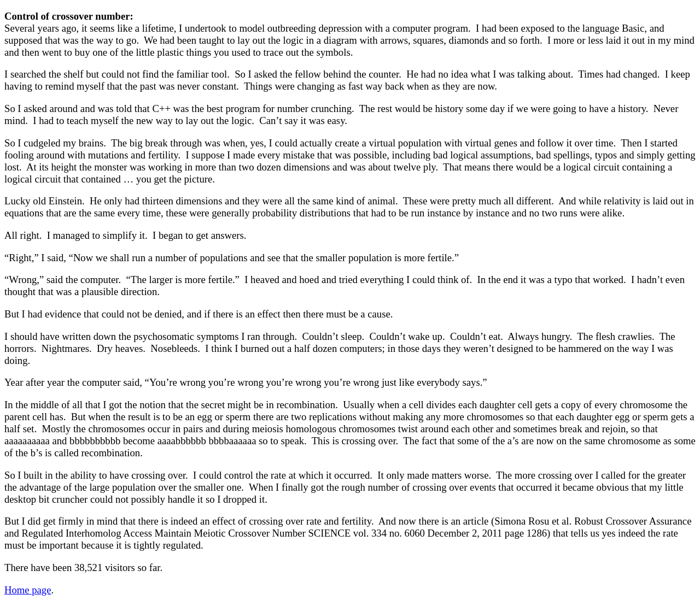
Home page (28, 590)
